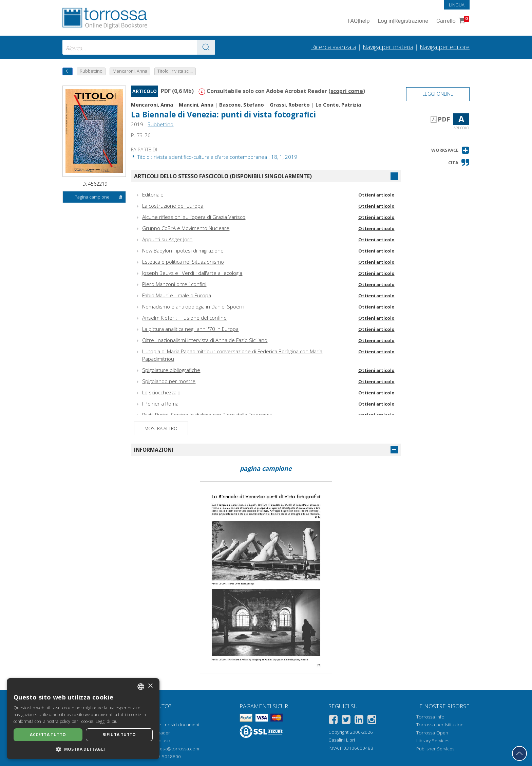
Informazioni (154, 450)
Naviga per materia (388, 47)
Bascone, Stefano (242, 105)
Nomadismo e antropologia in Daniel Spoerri (193, 306)
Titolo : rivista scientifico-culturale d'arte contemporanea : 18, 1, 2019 (214, 157)
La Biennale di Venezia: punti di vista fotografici (223, 115)
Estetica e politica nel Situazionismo (183, 262)
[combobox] (139, 47)
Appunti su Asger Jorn (167, 239)
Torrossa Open (432, 733)
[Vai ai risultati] (206, 47)
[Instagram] (372, 721)
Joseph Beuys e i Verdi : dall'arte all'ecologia (192, 273)
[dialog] (83, 719)
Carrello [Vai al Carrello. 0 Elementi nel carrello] (452, 21)
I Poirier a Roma (160, 404)
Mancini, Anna (196, 105)
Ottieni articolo (376, 195)
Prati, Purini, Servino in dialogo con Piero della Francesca (207, 415)
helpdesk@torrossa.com (174, 749)
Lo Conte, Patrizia (338, 105)
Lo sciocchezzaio (161, 392)
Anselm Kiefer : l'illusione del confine (184, 318)
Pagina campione (99, 197)
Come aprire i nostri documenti (168, 725)
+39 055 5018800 (162, 756)
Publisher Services (435, 749)
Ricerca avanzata (334, 47)
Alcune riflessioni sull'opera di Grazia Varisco (194, 217)
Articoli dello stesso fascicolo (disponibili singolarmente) (223, 176)
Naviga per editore (445, 47)
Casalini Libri (342, 740)
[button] (450, 150)
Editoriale (153, 194)
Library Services (433, 741)
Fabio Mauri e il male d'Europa (177, 295)
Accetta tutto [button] (48, 735)
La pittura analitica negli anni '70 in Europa (190, 329)
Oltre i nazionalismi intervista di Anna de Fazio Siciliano (205, 340)
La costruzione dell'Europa (173, 206)
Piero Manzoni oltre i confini (174, 284)
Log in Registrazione (403, 21)
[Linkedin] (359, 721)
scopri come (347, 91)
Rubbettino (160, 124)
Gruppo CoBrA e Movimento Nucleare (186, 228)
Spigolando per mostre (169, 381)
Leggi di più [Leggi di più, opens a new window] (107, 721)
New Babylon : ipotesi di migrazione (183, 250)
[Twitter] (346, 721)
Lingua (457, 5)
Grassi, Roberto (290, 105)
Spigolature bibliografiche (171, 370)
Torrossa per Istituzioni (440, 725)
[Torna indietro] (68, 71)
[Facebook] (333, 721)
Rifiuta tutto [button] (119, 735)
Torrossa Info (430, 717)
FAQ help (358, 21)
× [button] (150, 686)
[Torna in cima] (519, 753)
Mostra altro (161, 428)
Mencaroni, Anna (152, 105)
